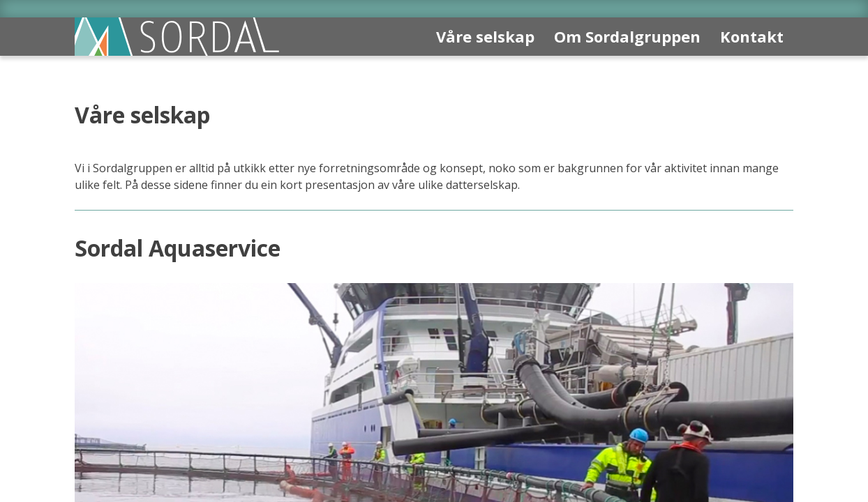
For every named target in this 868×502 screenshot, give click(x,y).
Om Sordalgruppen (627, 36)
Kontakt (752, 36)
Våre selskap (485, 36)
